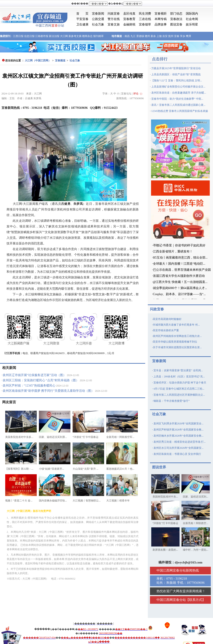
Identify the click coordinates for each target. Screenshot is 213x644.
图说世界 (159, 467)
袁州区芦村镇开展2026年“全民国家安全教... (178, 430)
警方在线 (114, 19)
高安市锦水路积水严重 (166, 330)
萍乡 (183, 36)
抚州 (171, 36)
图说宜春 (176, 24)
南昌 (127, 36)
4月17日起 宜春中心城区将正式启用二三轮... (179, 389)
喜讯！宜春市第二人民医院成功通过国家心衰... (178, 105)
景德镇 (140, 36)
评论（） (138, 94)
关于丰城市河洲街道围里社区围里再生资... (177, 347)
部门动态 (176, 14)
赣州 (147, 36)
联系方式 (196, 600)
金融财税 (129, 24)
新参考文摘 (75, 36)
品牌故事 (161, 24)
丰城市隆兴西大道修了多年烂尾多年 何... (176, 325)
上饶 (159, 36)
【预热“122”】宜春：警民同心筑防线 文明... (177, 81)
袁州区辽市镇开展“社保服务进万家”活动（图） (34, 375)
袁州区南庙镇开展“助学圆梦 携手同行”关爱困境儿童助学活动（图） (48, 391)
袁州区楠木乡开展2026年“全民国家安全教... (178, 436)
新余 (153, 36)
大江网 (64, 36)
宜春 (177, 36)
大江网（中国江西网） (38, 61)
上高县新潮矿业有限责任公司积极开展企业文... (178, 87)
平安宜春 (82, 19)
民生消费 (145, 14)
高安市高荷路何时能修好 (167, 319)
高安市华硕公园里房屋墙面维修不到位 (175, 342)
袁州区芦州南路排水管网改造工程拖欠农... (177, 336)
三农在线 (145, 19)
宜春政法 (176, 19)
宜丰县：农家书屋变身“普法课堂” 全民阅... (178, 370)
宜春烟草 (145, 24)
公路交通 (98, 19)
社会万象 (98, 24)
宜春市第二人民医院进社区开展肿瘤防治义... (179, 395)
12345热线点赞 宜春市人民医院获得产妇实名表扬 (180, 111)
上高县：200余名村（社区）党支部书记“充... (179, 377)
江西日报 (18, 36)
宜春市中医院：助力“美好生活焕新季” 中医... (177, 99)
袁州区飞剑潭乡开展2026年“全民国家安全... (178, 424)
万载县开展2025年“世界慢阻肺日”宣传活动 (176, 68)
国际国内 (192, 14)
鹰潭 (188, 36)
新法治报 (54, 36)
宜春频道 (60, 61)
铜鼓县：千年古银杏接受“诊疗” (172, 401)
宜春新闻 (98, 14)
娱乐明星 (192, 24)
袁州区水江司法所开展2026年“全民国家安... (178, 448)
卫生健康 (82, 24)
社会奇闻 (192, 19)
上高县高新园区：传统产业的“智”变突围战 (176, 74)
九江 (133, 36)
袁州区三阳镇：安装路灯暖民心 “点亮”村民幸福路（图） (41, 380)
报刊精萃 (98, 36)
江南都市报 (42, 36)
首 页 (82, 14)
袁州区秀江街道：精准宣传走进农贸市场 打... (180, 442)
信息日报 (29, 36)
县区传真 (129, 14)
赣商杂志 (87, 36)
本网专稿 (161, 19)
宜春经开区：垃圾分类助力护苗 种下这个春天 (180, 383)
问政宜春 (114, 14)
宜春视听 (161, 14)
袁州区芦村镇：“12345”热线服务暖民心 (29, 386)
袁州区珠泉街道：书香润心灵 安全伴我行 (177, 454)
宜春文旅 (114, 24)
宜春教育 (129, 19)
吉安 (165, 36)
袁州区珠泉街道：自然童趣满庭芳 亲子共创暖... (179, 93)
